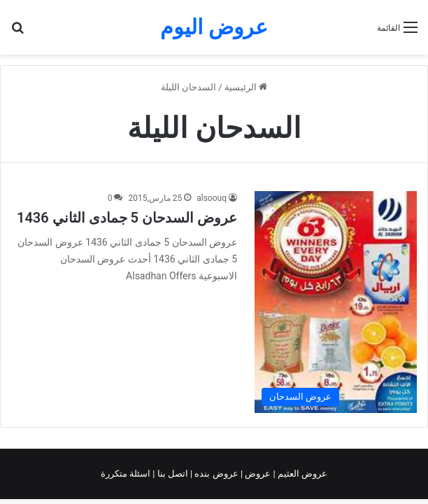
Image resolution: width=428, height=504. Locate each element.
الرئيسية (246, 87)
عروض (258, 474)
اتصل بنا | (171, 474)
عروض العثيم (301, 474)
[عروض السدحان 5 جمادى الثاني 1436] (336, 302)
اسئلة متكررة (127, 474)
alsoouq (212, 198)
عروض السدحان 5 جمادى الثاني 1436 (127, 218)
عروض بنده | (215, 474)
